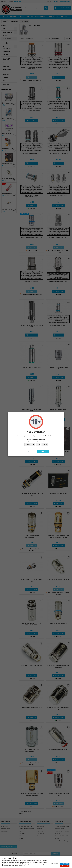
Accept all (65, 864)
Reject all (65, 866)
